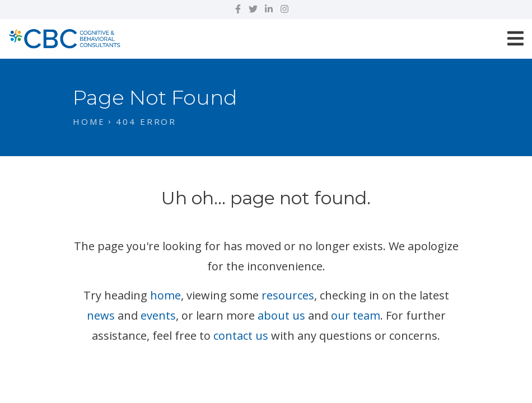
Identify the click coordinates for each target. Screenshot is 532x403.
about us (281, 315)
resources (288, 295)
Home (89, 121)
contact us (241, 336)
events (158, 315)
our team (356, 315)
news (101, 315)
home (165, 295)
